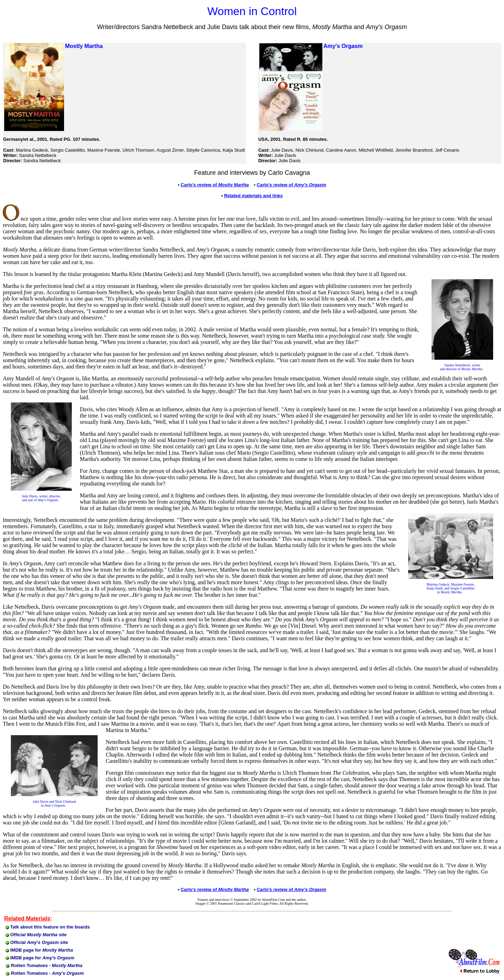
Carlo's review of (291, 185)
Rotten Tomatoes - (43, 965)
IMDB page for (39, 950)
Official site (36, 935)
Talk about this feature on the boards (48, 927)
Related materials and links (253, 196)
